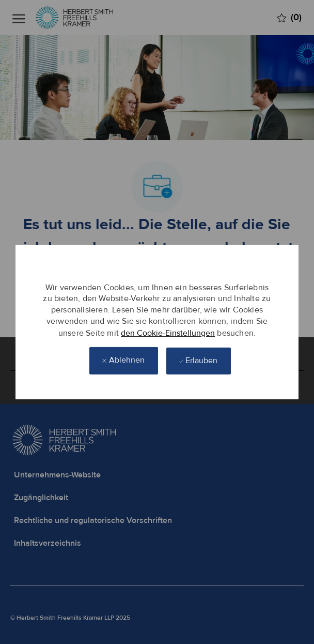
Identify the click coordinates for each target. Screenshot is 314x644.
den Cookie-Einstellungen (168, 333)
